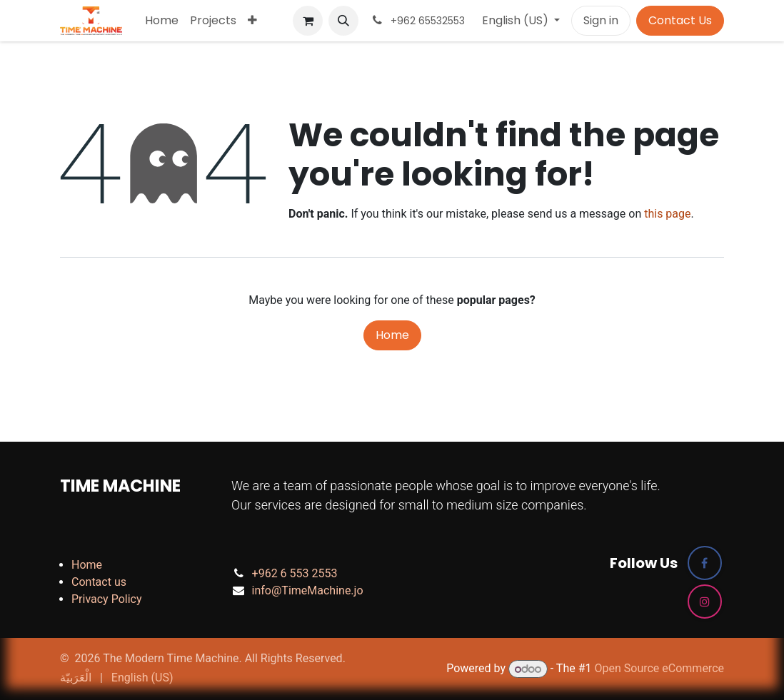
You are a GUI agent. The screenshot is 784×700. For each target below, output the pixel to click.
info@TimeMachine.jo (308, 590)
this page (667, 214)
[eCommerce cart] (308, 21)
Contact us (99, 582)
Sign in (601, 20)
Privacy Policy (107, 599)
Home (392, 335)
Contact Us (680, 20)
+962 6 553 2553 (295, 573)
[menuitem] (162, 21)
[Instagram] (705, 602)
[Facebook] (705, 563)
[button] (343, 21)
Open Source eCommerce (659, 669)
